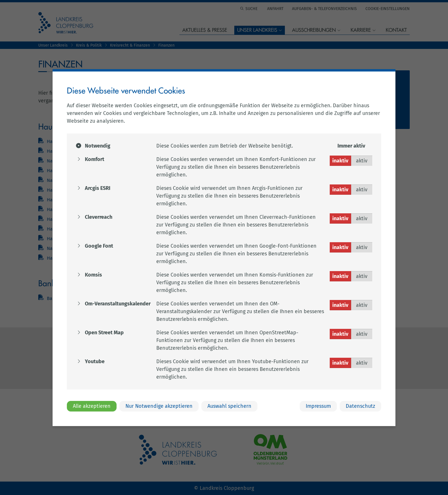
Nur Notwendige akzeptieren (159, 406)
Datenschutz (360, 406)
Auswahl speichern (229, 406)
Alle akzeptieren (92, 406)
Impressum (318, 406)
